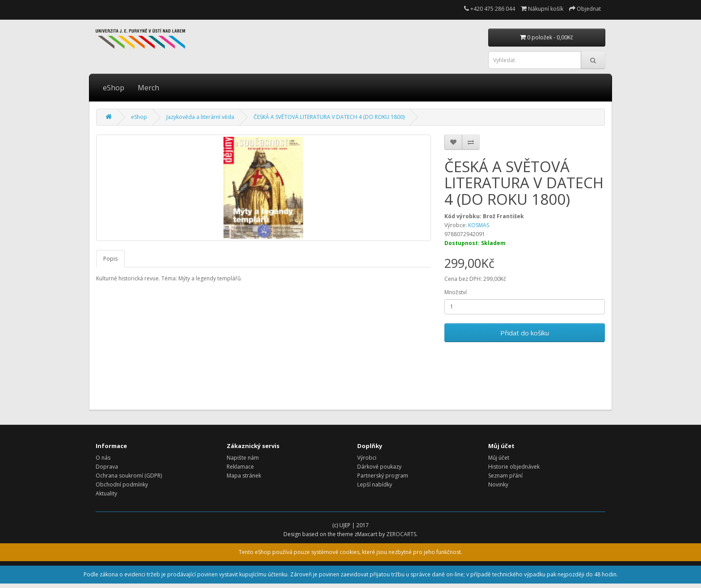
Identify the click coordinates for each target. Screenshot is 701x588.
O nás (103, 458)
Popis (110, 259)
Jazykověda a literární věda (200, 117)
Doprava (107, 467)
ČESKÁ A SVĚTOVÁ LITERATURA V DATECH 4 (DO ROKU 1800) (329, 117)
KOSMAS (479, 225)
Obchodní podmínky (122, 484)
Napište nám (243, 458)
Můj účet (499, 458)
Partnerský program (383, 476)
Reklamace (240, 467)
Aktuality (106, 493)
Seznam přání (505, 476)
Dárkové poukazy (379, 467)
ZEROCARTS (401, 534)
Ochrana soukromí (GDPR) (129, 476)
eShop (114, 88)
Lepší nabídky (375, 484)
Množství (456, 292)
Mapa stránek (244, 476)
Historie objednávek (514, 467)
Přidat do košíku (525, 333)
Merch (148, 88)
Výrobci (367, 458)
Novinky (498, 484)
